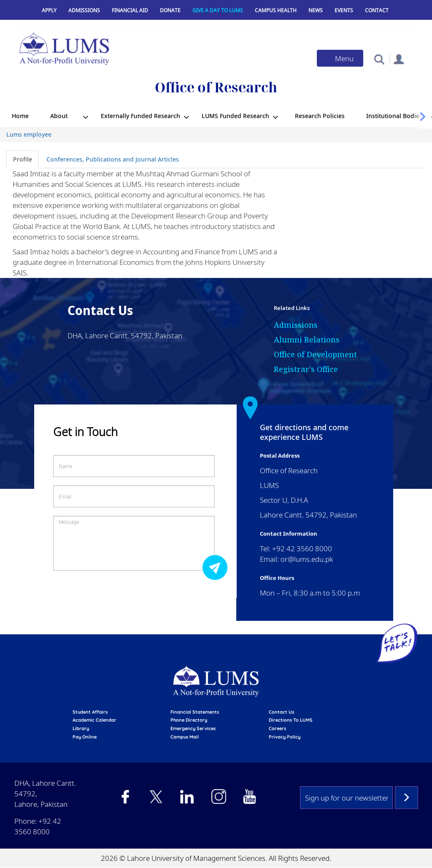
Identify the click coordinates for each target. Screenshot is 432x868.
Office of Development (315, 354)
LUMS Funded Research (235, 116)
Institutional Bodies (394, 116)
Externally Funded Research (140, 116)
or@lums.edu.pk (307, 559)
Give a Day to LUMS (218, 10)
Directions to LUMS (291, 720)
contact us (281, 712)
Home (20, 116)
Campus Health (276, 10)
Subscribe (406, 798)
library (81, 728)
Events (344, 10)
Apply (49, 10)
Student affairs (90, 712)
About (59, 116)
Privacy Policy (285, 737)
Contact (377, 10)
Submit (217, 567)
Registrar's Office (306, 369)
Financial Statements (195, 712)
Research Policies (320, 116)
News (316, 10)
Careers (277, 728)
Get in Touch (85, 432)
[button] (379, 59)
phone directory (189, 720)
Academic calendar (94, 720)
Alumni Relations (307, 340)
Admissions (84, 10)
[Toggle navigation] (340, 58)
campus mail (185, 737)
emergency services (193, 728)
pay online (85, 737)
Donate (170, 10)
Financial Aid (130, 10)
